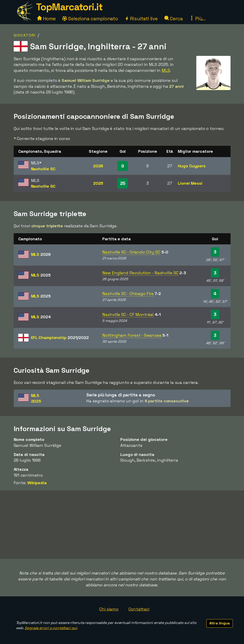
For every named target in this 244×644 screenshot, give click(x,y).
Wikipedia (37, 483)
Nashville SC (43, 169)
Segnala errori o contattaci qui (51, 628)
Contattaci (139, 609)
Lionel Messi (190, 183)
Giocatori (25, 35)
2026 (98, 166)
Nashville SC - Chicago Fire (128, 294)
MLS (166, 70)
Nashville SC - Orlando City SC (131, 252)
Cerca (174, 19)
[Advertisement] (122, 525)
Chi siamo (109, 609)
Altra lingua (220, 623)
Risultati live (141, 19)
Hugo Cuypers (192, 166)
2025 (98, 183)
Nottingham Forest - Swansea (132, 335)
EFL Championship (60, 338)
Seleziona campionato (90, 19)
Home (47, 19)
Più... (197, 19)
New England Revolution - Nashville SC (140, 273)
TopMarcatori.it (69, 7)
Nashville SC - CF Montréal (128, 314)
